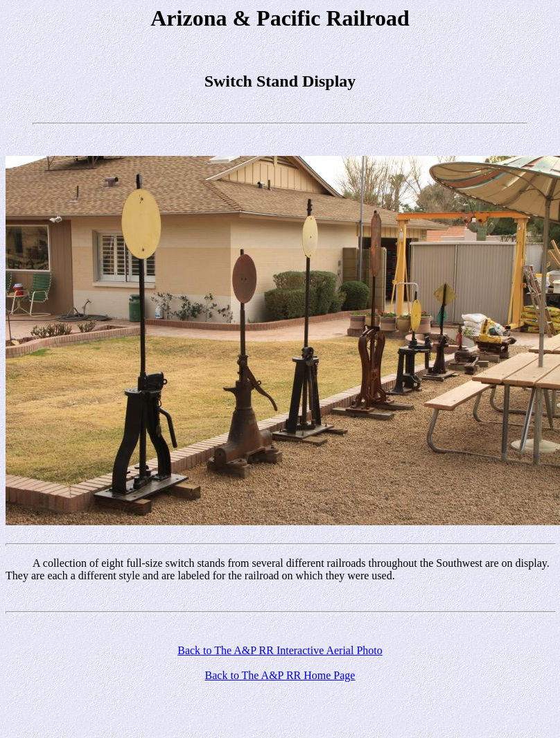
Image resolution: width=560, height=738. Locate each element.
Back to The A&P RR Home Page (280, 675)
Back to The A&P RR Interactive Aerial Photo (280, 650)
